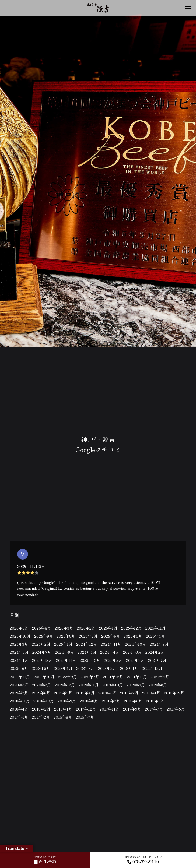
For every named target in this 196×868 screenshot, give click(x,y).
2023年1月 (129, 668)
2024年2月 (155, 652)
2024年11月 (111, 644)
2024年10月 (135, 644)
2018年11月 (20, 701)
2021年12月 (113, 677)
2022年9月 (67, 677)
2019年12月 (65, 685)
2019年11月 (89, 685)
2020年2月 (41, 685)
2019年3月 (107, 693)
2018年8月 (89, 701)
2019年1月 (151, 693)
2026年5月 (19, 628)
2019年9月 (136, 685)
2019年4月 (85, 693)
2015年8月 (63, 717)
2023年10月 (90, 660)
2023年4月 (63, 668)
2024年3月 (132, 652)
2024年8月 (19, 652)
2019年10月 (113, 685)
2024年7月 (42, 652)
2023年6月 (19, 668)
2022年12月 (152, 668)
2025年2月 (41, 644)
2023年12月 (42, 660)
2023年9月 (113, 660)
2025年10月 (20, 636)
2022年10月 (44, 677)
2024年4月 (110, 652)
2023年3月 (85, 668)
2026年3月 (64, 628)
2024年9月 (159, 644)
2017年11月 (109, 709)
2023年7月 (157, 660)
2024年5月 (87, 652)
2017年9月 (132, 709)
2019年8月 (158, 685)
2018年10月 (44, 701)
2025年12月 (131, 628)
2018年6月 (133, 701)
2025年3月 (19, 644)
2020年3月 (19, 685)
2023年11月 (66, 660)
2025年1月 (63, 644)
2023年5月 (41, 668)
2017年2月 (41, 717)
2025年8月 (66, 636)
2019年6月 (41, 693)
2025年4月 (155, 636)
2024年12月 (87, 644)
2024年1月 (19, 660)
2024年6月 (64, 652)
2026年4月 (41, 628)
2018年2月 (41, 709)
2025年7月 (88, 636)
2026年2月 (86, 628)
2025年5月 (133, 636)
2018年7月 (111, 701)
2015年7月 (85, 717)
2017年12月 (86, 709)
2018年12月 (174, 693)
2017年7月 (154, 709)
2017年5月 (176, 709)
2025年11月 (155, 628)
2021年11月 (137, 677)
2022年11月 (20, 677)
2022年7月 (90, 677)
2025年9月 (43, 636)
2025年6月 (111, 636)
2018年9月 (67, 701)
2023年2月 (107, 668)
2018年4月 (19, 709)
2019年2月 (129, 693)
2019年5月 (63, 693)
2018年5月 (155, 701)
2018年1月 (63, 709)
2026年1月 (108, 628)
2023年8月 (135, 660)
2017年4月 (19, 717)
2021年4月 (160, 677)
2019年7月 (19, 693)
